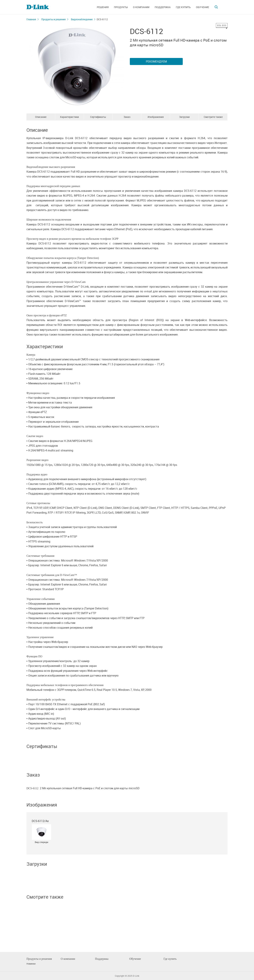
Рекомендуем (156, 61)
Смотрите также (213, 117)
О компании (141, 7)
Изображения (156, 117)
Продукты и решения (53, 19)
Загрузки (184, 117)
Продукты (121, 7)
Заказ (127, 117)
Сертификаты (98, 117)
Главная (31, 19)
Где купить (183, 7)
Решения (103, 7)
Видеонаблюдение (82, 19)
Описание (41, 117)
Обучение (202, 7)
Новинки (31, 964)
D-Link (136, 976)
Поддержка (163, 7)
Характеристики (69, 117)
